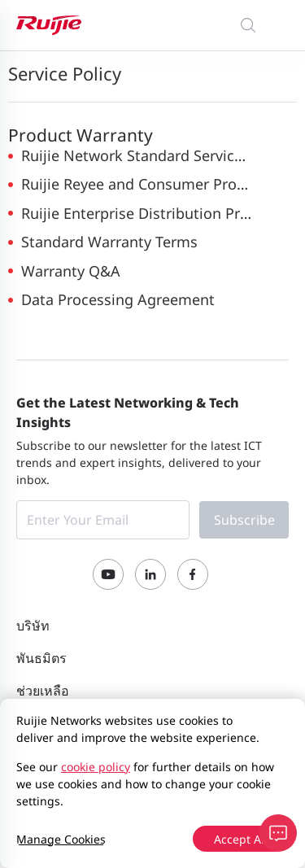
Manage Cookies (61, 839)
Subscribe (244, 520)
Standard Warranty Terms (109, 242)
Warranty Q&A (71, 271)
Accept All (241, 839)
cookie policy (96, 767)
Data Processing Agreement (118, 299)
